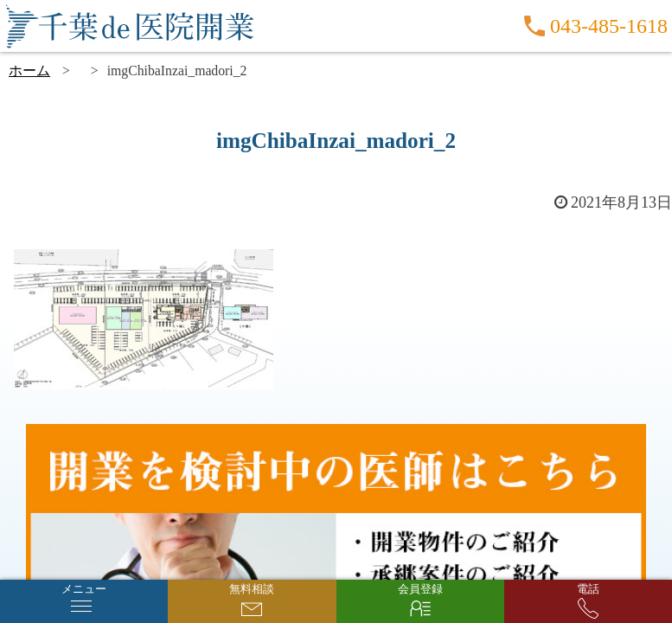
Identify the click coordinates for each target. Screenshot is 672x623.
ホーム (29, 71)
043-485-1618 (609, 26)
